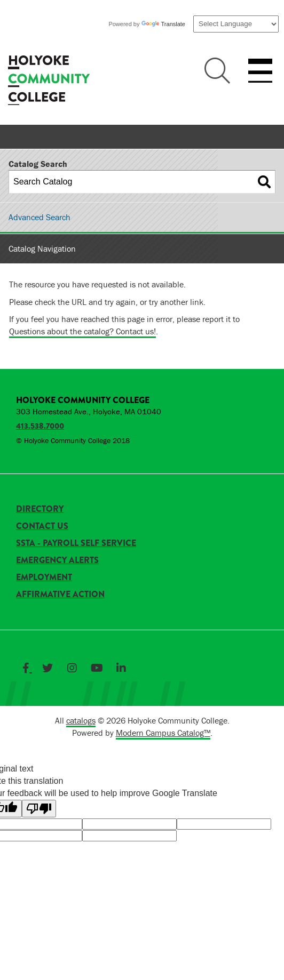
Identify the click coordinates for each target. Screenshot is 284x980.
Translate (163, 24)
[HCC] (49, 82)
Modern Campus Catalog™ (163, 733)
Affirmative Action (60, 594)
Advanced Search (40, 217)
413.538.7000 (40, 426)
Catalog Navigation (42, 248)
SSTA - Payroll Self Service (76, 543)
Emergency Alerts (57, 560)
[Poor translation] (39, 809)
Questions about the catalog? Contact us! (82, 331)
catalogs (81, 720)
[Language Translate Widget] (236, 24)
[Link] (27, 668)
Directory (40, 509)
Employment (44, 577)
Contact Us (42, 526)
